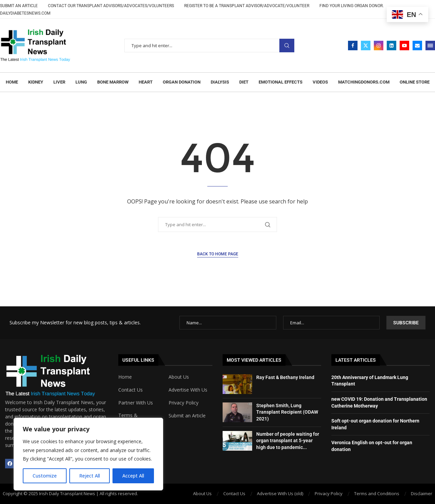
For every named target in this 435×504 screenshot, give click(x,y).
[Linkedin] (391, 46)
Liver (59, 82)
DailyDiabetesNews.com (25, 13)
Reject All (90, 476)
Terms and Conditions (377, 493)
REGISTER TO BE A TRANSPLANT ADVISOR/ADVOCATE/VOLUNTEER (247, 6)
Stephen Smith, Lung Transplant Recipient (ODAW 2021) (287, 412)
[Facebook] (353, 46)
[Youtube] (404, 46)
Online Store (415, 82)
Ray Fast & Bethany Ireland (285, 377)
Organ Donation (182, 82)
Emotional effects (281, 82)
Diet (244, 82)
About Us (179, 377)
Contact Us (130, 390)
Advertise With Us (188, 390)
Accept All (133, 476)
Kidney (36, 82)
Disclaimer (422, 493)
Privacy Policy (184, 403)
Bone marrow (113, 82)
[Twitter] (366, 46)
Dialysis (220, 82)
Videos (320, 82)
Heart (146, 82)
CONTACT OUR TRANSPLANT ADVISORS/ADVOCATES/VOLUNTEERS (111, 6)
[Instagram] (379, 46)
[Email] (417, 46)
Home (12, 82)
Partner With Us (136, 403)
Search (287, 46)
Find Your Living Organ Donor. (352, 6)
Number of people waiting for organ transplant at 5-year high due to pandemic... (288, 441)
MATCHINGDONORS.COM (364, 82)
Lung (81, 82)
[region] (88, 454)
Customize (45, 476)
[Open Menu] (430, 46)
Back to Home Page (218, 254)
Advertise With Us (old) (280, 493)
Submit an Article (19, 6)
